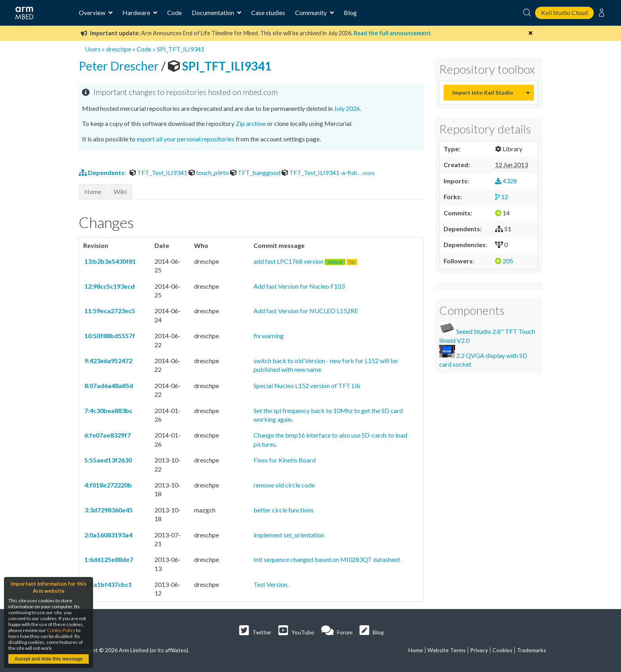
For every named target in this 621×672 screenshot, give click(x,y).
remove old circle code (284, 485)
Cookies (502, 650)
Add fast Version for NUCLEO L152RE (306, 311)
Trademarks (531, 650)
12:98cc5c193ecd (109, 286)
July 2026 (347, 108)
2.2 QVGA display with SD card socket (483, 356)
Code (174, 12)
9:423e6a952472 (108, 361)
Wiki (120, 191)
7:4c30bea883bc (108, 410)
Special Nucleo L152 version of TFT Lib (307, 385)
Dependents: (103, 172)
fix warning (269, 336)
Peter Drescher (120, 66)
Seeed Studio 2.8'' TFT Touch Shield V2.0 (487, 333)
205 (504, 261)
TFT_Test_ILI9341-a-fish (320, 172)
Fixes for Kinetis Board (285, 460)
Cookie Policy (61, 630)
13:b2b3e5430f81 (110, 261)
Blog (350, 12)
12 (502, 197)
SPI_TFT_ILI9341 (181, 49)
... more (367, 173)
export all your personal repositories (186, 139)
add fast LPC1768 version (305, 261)
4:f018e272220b (108, 485)
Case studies (268, 12)
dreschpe (119, 49)
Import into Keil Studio (483, 92)
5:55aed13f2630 (108, 460)
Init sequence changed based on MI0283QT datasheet (327, 559)
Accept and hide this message (48, 659)
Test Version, (271, 584)
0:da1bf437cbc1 (108, 584)
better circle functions (284, 510)
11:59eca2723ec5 (109, 311)
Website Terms (447, 650)
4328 (506, 181)
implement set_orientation (289, 535)
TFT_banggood (256, 172)
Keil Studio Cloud (564, 12)
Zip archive (251, 123)
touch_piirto (209, 172)
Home (93, 191)
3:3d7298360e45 (108, 510)
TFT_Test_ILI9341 (159, 172)
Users (93, 49)
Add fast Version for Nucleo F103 (299, 286)
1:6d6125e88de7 (108, 559)
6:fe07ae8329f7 (107, 435)
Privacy (479, 650)
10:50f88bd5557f (109, 336)
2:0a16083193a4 (108, 535)
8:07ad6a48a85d (108, 385)
